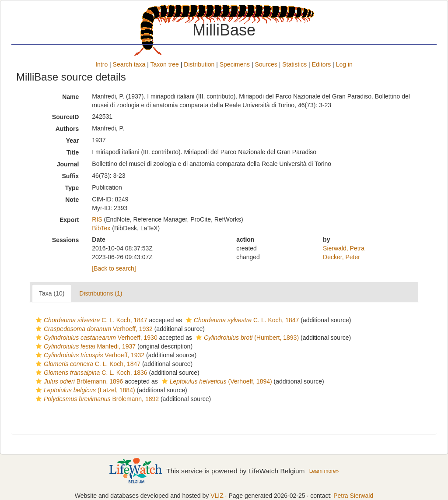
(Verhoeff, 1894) (216, 381)
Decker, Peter (341, 257)
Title (73, 152)
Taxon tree (165, 64)
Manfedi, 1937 (85, 346)
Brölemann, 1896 (78, 381)
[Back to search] (114, 268)
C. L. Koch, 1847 (91, 320)
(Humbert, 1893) (246, 338)
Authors (67, 129)
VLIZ (217, 496)
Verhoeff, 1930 (96, 338)
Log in (344, 64)
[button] (39, 320)
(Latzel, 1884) (84, 390)
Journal (68, 164)
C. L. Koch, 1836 (91, 373)
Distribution (199, 64)
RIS (97, 219)
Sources (266, 64)
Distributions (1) (101, 293)
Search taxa (129, 64)
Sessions (65, 240)
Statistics (294, 64)
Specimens (235, 64)
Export (69, 220)
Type (72, 188)
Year (73, 141)
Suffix (70, 176)
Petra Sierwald (353, 496)
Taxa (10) (52, 293)
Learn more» (324, 471)
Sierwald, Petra (344, 248)
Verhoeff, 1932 (93, 329)
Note (72, 200)
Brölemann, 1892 (96, 399)
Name (70, 97)
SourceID (65, 117)
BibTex (101, 228)
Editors (322, 64)
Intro (101, 64)
